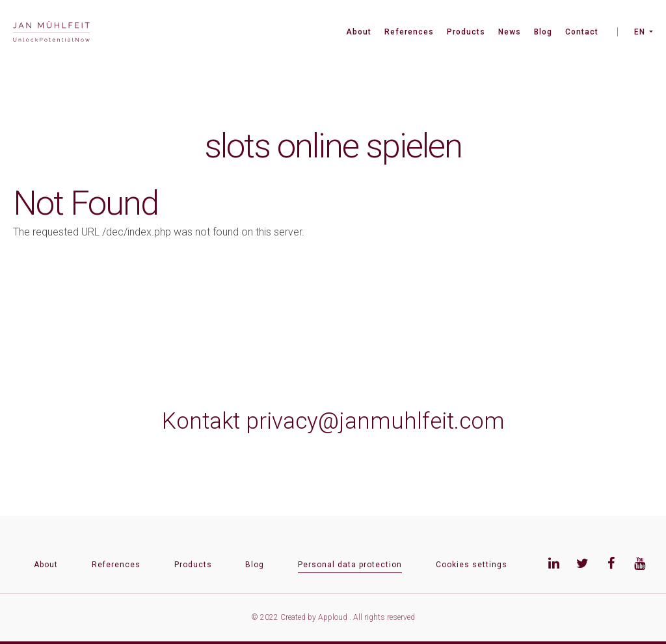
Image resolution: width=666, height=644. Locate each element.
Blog (543, 32)
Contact (582, 32)
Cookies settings (472, 565)
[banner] (51, 33)
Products (466, 32)
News (510, 32)
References (409, 32)
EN (640, 32)
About (359, 32)
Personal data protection (350, 565)
